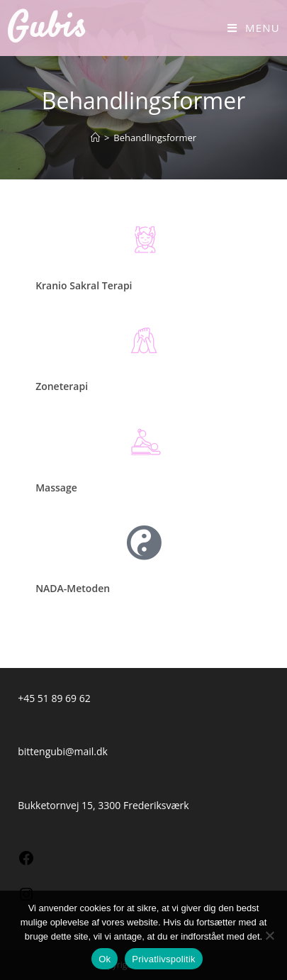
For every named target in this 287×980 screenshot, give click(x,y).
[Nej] (269, 935)
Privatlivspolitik (164, 959)
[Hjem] (95, 138)
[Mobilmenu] (254, 28)
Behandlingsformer (155, 138)
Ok (105, 959)
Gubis (47, 28)
